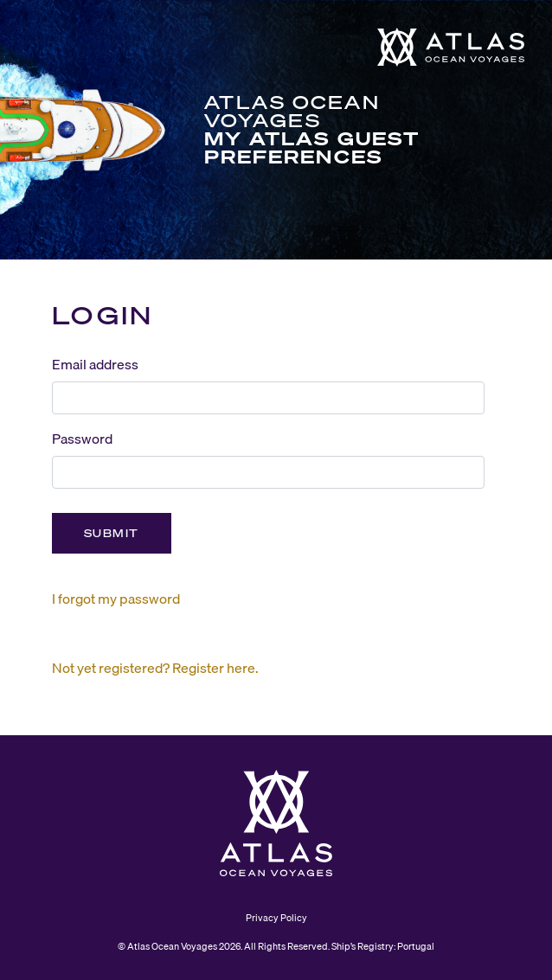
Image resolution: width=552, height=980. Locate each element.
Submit (112, 533)
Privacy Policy (276, 918)
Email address (95, 364)
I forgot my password (116, 599)
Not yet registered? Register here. (155, 668)
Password (82, 439)
